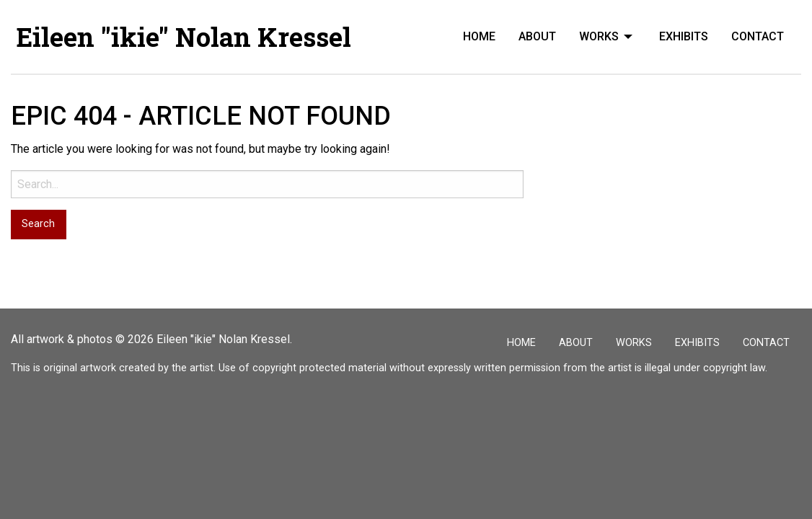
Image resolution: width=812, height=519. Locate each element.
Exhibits (684, 36)
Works (599, 36)
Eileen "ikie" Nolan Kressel (184, 37)
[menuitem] (479, 37)
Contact (758, 36)
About (537, 36)
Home (479, 36)
